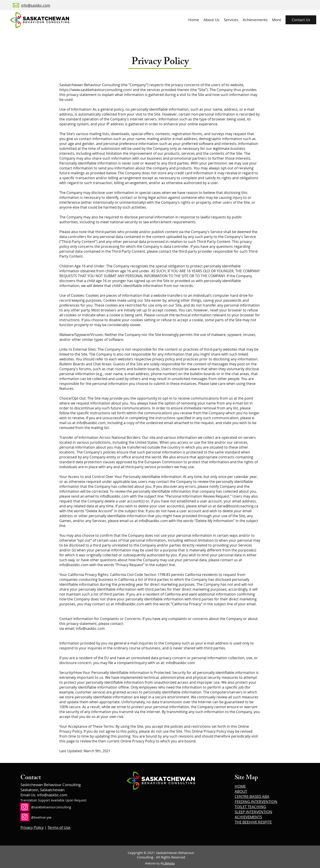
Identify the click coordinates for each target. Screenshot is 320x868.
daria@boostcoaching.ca (238, 506)
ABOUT (241, 791)
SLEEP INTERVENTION (253, 812)
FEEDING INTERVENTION (256, 802)
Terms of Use (59, 827)
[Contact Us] (301, 20)
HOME (240, 786)
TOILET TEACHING (250, 807)
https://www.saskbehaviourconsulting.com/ (96, 90)
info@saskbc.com (91, 423)
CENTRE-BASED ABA (252, 796)
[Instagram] (25, 807)
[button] (231, 20)
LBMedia (169, 863)
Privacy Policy (32, 827)
